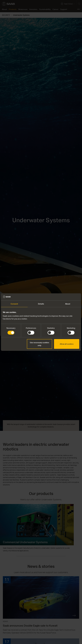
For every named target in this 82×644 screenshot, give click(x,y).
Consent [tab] (14, 304)
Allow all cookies (67, 344)
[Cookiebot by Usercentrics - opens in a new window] (69, 297)
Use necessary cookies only (40, 344)
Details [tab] (41, 304)
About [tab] (68, 304)
